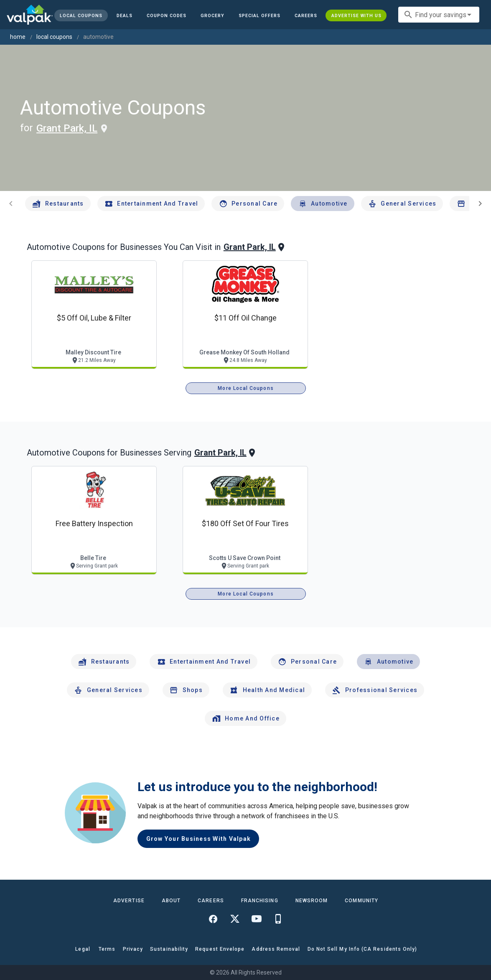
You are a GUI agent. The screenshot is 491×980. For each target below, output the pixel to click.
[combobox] (439, 15)
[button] (259, 15)
